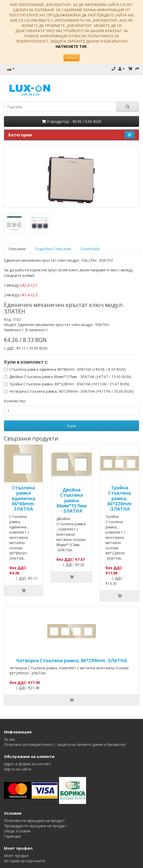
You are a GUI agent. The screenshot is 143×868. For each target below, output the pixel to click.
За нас (10, 739)
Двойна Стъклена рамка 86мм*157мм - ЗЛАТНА (71, 501)
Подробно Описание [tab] (53, 249)
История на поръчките (25, 861)
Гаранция (12, 836)
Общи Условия (17, 831)
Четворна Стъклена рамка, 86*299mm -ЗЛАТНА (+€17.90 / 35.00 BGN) (71, 391)
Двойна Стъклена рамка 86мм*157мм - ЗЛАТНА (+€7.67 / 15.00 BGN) (70, 377)
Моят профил (16, 856)
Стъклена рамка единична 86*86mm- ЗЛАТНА (23, 498)
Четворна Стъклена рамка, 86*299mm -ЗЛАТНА (71, 661)
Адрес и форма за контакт (28, 764)
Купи (72, 426)
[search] (60, 107)
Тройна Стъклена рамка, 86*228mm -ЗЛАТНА (120, 498)
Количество (15, 401)
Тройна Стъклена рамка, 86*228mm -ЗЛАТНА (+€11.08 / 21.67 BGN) (69, 384)
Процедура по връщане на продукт (35, 826)
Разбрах (71, 58)
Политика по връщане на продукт (34, 821)
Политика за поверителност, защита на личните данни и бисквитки (65, 744)
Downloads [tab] (90, 249)
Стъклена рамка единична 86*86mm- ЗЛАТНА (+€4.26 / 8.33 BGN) (67, 369)
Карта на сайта (18, 769)
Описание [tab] (17, 249)
